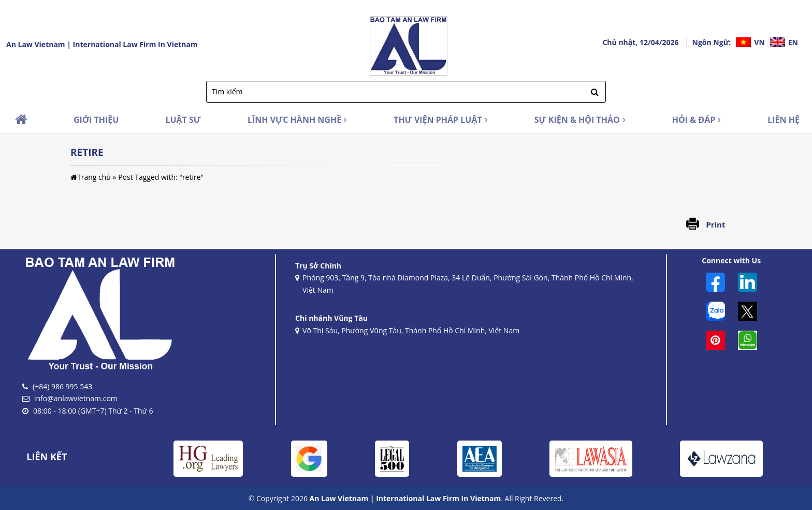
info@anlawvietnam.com (76, 398)
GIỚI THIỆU (96, 120)
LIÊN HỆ (784, 120)
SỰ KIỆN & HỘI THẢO (580, 120)
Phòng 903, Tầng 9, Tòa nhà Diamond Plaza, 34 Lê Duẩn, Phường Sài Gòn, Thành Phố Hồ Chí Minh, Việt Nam (464, 285)
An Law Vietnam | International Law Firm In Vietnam (102, 44)
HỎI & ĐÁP (697, 120)
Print (715, 224)
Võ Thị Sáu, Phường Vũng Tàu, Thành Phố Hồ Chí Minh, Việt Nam (407, 331)
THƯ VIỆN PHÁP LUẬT (441, 120)
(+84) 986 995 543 (62, 386)
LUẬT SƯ (183, 120)
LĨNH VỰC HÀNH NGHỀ (297, 120)
